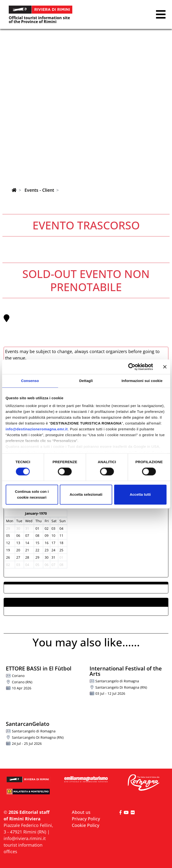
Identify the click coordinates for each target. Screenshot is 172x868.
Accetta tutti (140, 495)
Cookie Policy (86, 825)
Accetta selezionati (86, 495)
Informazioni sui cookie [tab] (142, 381)
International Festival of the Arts (126, 671)
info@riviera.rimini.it (25, 838)
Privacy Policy (86, 819)
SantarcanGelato (28, 724)
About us (81, 812)
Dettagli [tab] (86, 381)
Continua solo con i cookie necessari (32, 495)
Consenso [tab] (30, 381)
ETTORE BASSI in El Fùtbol (39, 668)
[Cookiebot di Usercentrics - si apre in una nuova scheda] (132, 367)
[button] (161, 14)
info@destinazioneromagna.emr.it (37, 429)
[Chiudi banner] (165, 367)
